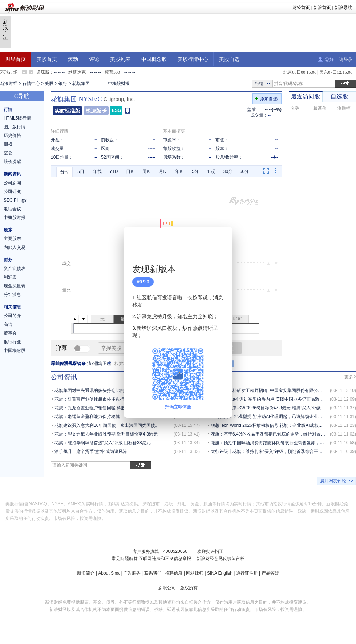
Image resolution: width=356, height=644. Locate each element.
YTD (114, 171)
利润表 (10, 277)
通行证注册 (247, 573)
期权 (8, 144)
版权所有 (189, 588)
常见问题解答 (125, 559)
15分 (212, 171)
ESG (116, 110)
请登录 (346, 60)
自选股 (339, 96)
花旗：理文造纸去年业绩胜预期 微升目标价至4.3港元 (106, 434)
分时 (65, 172)
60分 (244, 171)
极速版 (96, 111)
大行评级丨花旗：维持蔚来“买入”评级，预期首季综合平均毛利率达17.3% (282, 451)
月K (162, 171)
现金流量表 (15, 286)
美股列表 (120, 59)
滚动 (73, 59)
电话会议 (12, 209)
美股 (49, 84)
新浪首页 (322, 8)
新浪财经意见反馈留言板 (221, 559)
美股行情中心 (193, 59)
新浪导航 (343, 8)
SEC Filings (15, 200)
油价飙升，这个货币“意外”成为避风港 (91, 451)
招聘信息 (174, 573)
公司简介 (12, 316)
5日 (81, 171)
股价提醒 (12, 162)
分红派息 (12, 295)
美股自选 (229, 59)
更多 (349, 377)
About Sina (109, 573)
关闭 (223, 239)
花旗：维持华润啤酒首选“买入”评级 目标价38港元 (103, 443)
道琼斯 (43, 72)
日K (130, 171)
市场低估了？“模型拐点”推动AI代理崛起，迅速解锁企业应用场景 (273, 417)
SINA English (220, 573)
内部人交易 (15, 247)
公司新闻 (12, 183)
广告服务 (132, 573)
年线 (97, 171)
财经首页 (301, 8)
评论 (94, 59)
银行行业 (12, 342)
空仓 (8, 153)
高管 (8, 324)
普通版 (67, 111)
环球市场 (9, 72)
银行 (63, 84)
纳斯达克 (77, 72)
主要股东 (12, 239)
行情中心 (31, 84)
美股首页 (47, 59)
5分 (195, 171)
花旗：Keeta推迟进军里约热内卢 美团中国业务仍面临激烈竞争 (272, 399)
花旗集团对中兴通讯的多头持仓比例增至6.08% (100, 390)
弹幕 (61, 348)
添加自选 (269, 99)
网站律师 (195, 573)
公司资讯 (64, 377)
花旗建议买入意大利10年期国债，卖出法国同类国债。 (107, 425)
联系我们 (153, 573)
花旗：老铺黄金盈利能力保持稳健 (87, 417)
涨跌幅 (344, 108)
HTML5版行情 (17, 118)
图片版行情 (15, 127)
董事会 (10, 333)
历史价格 (12, 135)
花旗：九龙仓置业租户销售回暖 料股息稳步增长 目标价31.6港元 (117, 408)
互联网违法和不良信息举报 (165, 559)
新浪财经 (9, 84)
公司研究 (12, 191)
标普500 (112, 72)
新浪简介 (86, 573)
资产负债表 (15, 268)
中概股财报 (119, 84)
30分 (228, 171)
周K (146, 171)
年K (179, 171)
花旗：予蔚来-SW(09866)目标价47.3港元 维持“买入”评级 (266, 408)
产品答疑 (270, 573)
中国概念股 (154, 59)
